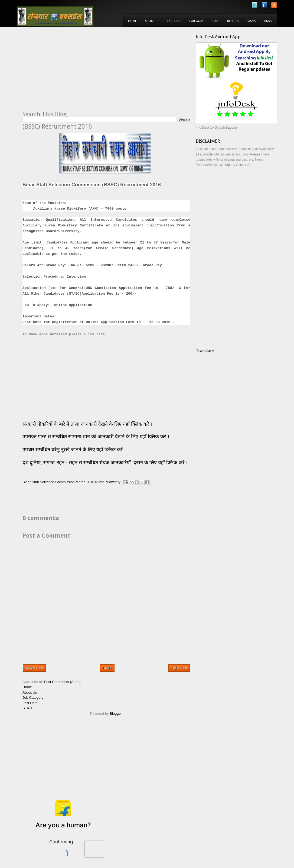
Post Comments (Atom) (62, 682)
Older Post (179, 668)
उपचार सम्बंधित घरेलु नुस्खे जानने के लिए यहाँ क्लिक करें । (74, 450)
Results (233, 21)
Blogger (116, 713)
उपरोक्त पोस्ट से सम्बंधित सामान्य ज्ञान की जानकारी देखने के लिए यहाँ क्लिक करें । (97, 437)
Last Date (174, 21)
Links (268, 21)
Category (196, 21)
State (215, 21)
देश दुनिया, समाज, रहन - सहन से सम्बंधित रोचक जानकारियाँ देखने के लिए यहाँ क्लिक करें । (106, 463)
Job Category (33, 698)
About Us (152, 21)
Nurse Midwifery (108, 482)
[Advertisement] (68, 72)
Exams (251, 21)
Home (132, 21)
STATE (28, 708)
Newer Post (34, 668)
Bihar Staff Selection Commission (49, 482)
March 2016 (85, 482)
